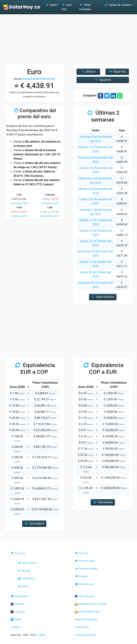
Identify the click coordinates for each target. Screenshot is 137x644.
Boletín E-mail (84, 584)
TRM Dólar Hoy (85, 596)
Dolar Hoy (18, 553)
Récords (24, 571)
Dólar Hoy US (82, 627)
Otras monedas (85, 7)
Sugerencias (19, 596)
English (42, 635)
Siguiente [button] (103, 80)
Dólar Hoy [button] (117, 72)
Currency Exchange (85, 635)
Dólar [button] (51, 5)
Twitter (16, 619)
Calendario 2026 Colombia (91, 604)
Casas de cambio (86, 569)
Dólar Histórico (28, 563)
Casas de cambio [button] (117, 5)
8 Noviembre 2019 (50, 216)
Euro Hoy (67, 7)
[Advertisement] (68, 37)
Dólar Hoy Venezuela (86, 619)
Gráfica (23, 586)
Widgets (81, 576)
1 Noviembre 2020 (50, 203)
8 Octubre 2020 (19, 216)
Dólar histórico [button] (103, 297)
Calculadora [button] (34, 524)
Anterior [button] (88, 72)
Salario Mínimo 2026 (88, 612)
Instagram (18, 612)
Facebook (17, 604)
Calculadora (26, 578)
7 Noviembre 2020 (19, 203)
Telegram (16, 627)
